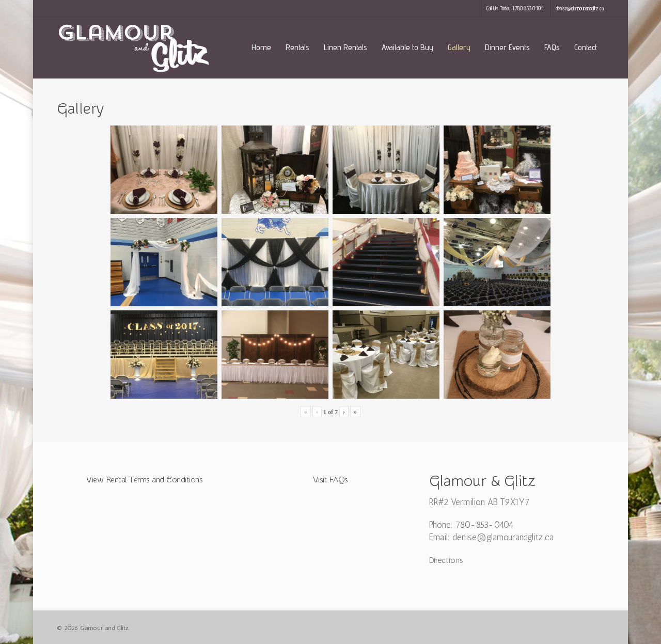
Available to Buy (407, 47)
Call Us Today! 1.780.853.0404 (515, 8)
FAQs (552, 47)
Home (261, 47)
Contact (586, 47)
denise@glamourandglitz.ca (580, 8)
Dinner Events (507, 47)
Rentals (297, 47)
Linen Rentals (345, 47)
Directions (446, 560)
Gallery (459, 47)
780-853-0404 (484, 525)
